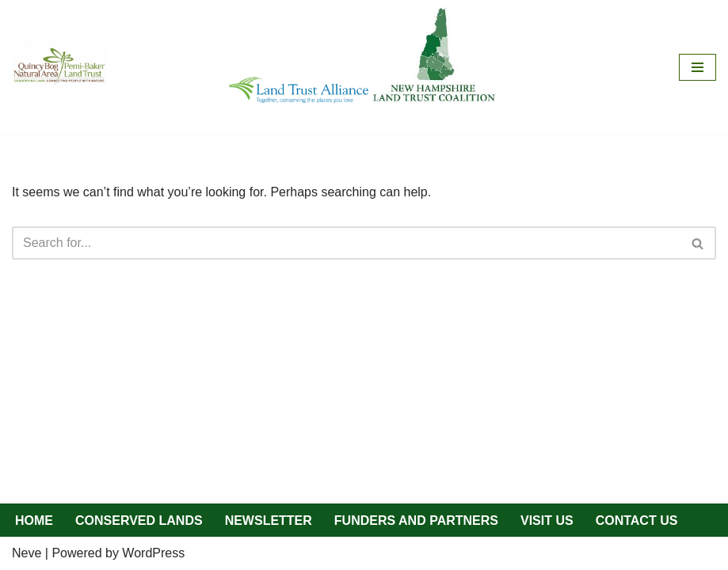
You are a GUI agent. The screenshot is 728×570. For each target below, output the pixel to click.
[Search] (346, 243)
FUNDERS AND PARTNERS (416, 521)
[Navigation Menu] (698, 67)
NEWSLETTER (269, 521)
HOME (34, 521)
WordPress (153, 553)
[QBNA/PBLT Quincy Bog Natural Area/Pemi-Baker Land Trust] (59, 67)
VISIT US (547, 521)
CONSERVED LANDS (139, 521)
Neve (27, 553)
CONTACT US (637, 521)
